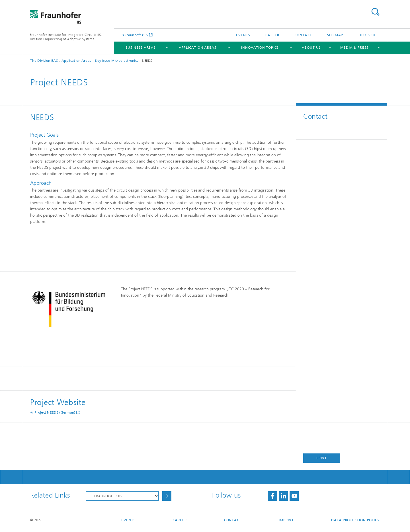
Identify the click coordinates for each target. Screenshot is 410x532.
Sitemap (335, 35)
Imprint (286, 520)
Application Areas (198, 48)
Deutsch (367, 35)
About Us (311, 48)
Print (322, 458)
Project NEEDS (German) (55, 412)
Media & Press (354, 48)
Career (272, 35)
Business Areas (141, 48)
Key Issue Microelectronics (117, 61)
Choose (167, 496)
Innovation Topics (260, 48)
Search (375, 12)
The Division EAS (44, 61)
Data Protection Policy (355, 520)
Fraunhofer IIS (136, 35)
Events (243, 35)
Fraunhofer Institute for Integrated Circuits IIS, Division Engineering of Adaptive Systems (66, 37)
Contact (303, 35)
